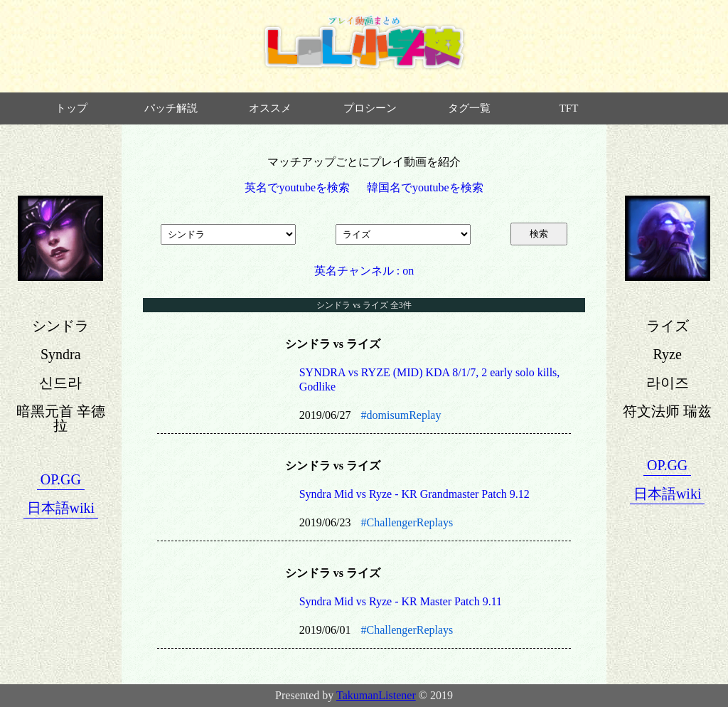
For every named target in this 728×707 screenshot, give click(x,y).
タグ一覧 (469, 108)
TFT (569, 108)
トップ (71, 108)
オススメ (270, 108)
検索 (539, 234)
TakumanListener (376, 695)
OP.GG (61, 479)
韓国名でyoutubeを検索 (425, 187)
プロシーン (370, 108)
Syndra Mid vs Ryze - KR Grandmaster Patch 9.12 (414, 494)
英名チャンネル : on (364, 271)
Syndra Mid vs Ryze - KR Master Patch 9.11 (401, 601)
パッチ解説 (171, 108)
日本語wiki (61, 508)
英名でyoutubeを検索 (297, 187)
